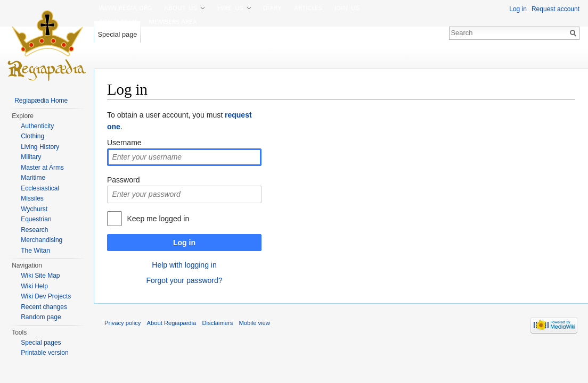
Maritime (33, 178)
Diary (272, 8)
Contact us (119, 22)
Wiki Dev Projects (46, 296)
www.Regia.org (125, 8)
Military (31, 157)
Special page (117, 34)
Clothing (32, 136)
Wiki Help (34, 286)
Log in (184, 243)
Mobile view (254, 323)
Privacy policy (123, 323)
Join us (347, 8)
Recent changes (44, 307)
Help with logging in (184, 265)
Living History (40, 147)
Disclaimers (217, 323)
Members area (173, 22)
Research (34, 230)
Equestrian (36, 219)
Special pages (41, 343)
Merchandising (42, 240)
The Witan (35, 251)
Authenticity (37, 126)
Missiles (32, 198)
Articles (308, 8)
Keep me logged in (158, 219)
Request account (556, 9)
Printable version (44, 353)
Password (123, 180)
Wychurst (34, 209)
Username (124, 143)
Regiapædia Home (41, 101)
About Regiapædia (172, 323)
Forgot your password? (184, 280)
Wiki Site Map (40, 276)
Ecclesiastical (40, 188)
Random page (41, 317)
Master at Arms (42, 168)
